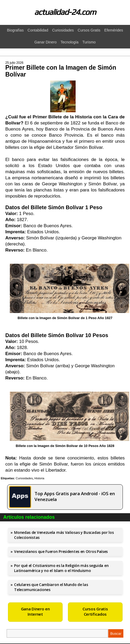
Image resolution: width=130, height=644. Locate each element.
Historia (39, 478)
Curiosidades (24, 478)
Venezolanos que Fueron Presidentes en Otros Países (61, 551)
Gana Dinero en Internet (35, 611)
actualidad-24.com (65, 12)
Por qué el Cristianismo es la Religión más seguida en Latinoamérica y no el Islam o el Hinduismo (61, 568)
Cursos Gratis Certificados (95, 611)
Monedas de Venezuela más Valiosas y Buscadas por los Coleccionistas (64, 535)
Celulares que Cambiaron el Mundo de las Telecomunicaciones (51, 587)
